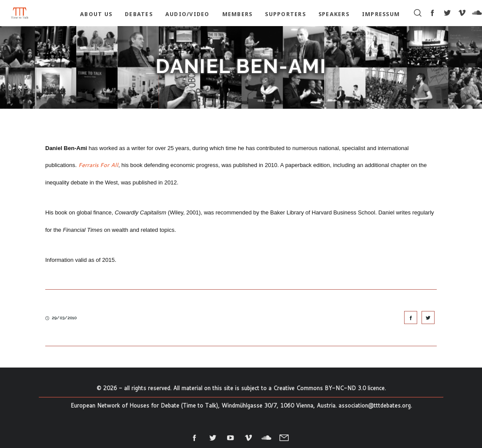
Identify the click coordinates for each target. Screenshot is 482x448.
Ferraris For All (98, 165)
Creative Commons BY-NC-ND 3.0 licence (329, 388)
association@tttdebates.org (375, 405)
